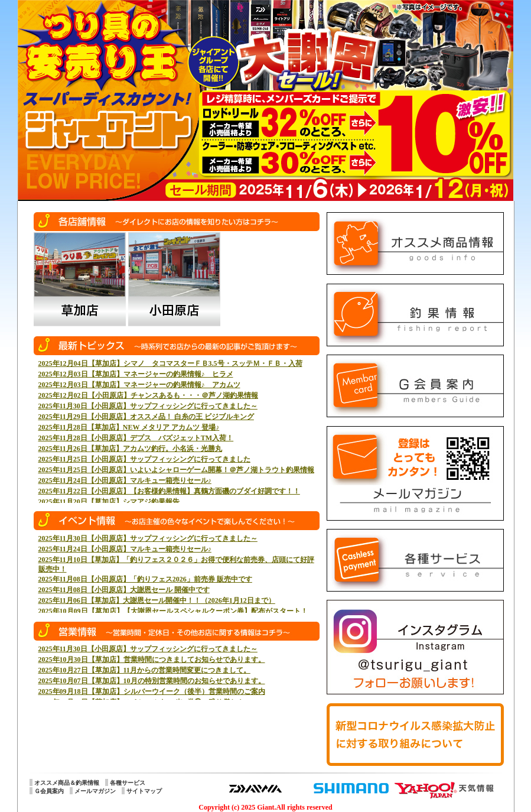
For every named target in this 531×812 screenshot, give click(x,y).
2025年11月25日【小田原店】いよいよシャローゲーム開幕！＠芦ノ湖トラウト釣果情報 (176, 470)
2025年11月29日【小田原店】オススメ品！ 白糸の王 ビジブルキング (146, 417)
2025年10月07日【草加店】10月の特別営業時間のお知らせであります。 (152, 681)
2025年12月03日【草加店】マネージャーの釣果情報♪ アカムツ (139, 385)
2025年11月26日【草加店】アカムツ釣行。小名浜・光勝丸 (130, 449)
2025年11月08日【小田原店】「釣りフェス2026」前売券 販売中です (145, 579)
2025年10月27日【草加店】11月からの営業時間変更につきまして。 (144, 670)
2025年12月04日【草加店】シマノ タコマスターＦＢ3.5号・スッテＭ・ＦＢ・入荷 (170, 363)
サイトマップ (144, 791)
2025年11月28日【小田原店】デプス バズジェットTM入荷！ (136, 438)
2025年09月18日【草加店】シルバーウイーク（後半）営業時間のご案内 (152, 691)
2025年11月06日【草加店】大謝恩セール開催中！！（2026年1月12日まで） (157, 600)
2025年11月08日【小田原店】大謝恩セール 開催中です (124, 590)
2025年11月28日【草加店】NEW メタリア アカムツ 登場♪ (129, 427)
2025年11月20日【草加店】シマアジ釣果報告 (109, 502)
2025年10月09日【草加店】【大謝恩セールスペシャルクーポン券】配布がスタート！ (173, 611)
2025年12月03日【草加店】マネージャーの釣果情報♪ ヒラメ (136, 374)
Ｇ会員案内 (49, 791)
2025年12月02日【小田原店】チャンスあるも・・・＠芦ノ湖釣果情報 (148, 395)
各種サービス (128, 783)
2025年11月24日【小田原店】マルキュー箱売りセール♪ (125, 480)
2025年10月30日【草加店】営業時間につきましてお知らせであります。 (152, 660)
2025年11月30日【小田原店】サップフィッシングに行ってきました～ (148, 406)
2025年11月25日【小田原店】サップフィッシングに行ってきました (144, 459)
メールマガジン (95, 791)
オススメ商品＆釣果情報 (67, 783)
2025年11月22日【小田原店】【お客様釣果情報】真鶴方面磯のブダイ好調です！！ (169, 491)
